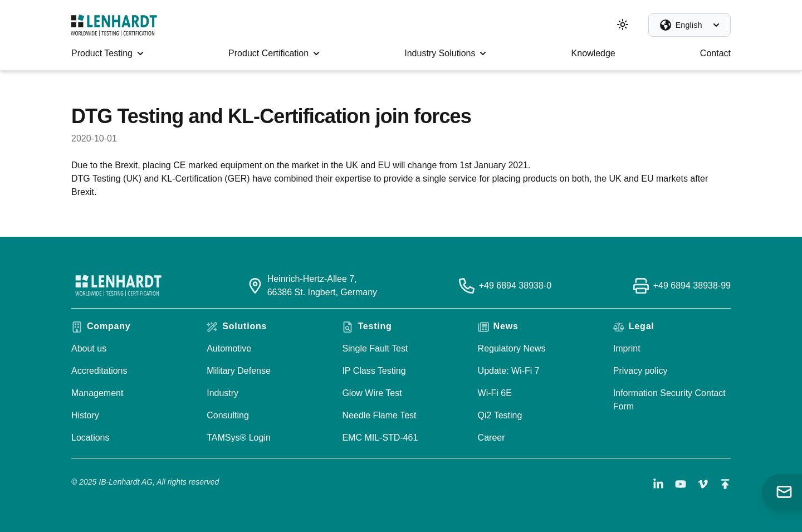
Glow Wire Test (372, 393)
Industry (222, 393)
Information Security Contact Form (669, 400)
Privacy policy (640, 371)
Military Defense (239, 371)
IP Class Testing (374, 371)
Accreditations (99, 371)
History (85, 415)
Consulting (228, 415)
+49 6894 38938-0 (515, 285)
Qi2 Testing (500, 415)
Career (492, 438)
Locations (91, 438)
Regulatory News (512, 348)
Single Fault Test (375, 348)
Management (97, 393)
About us (89, 348)
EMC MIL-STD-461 (380, 438)
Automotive (229, 348)
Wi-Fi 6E (495, 393)
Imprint (627, 348)
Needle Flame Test (379, 415)
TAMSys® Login (239, 438)
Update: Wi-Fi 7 (509, 371)
